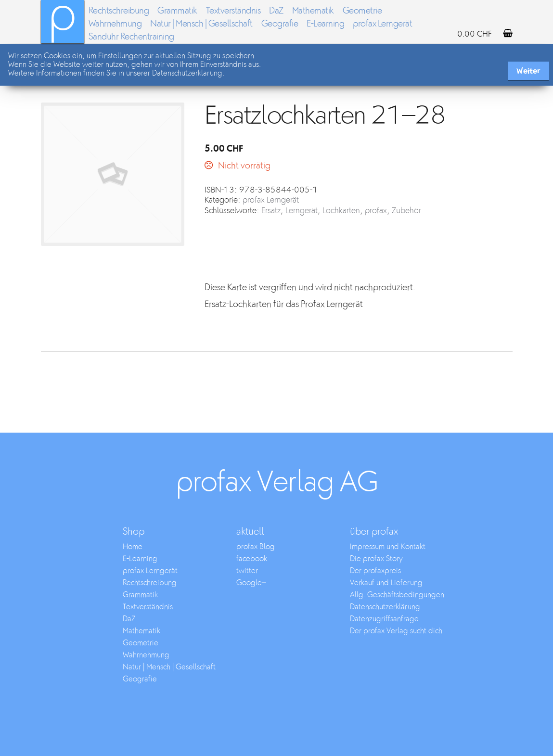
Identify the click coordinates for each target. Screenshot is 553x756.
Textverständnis (233, 11)
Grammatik (177, 11)
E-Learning (325, 24)
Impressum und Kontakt (388, 547)
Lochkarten (341, 211)
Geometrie (362, 11)
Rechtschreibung (119, 11)
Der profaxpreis (375, 571)
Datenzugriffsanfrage (384, 619)
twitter (247, 571)
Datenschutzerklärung (385, 607)
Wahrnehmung (115, 24)
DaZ (276, 11)
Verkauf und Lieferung (386, 583)
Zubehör (406, 211)
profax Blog (256, 547)
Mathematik (313, 11)
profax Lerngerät (382, 24)
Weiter (528, 71)
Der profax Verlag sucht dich (396, 631)
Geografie (280, 24)
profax (376, 211)
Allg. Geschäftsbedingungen (397, 595)
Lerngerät (302, 211)
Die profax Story (376, 559)
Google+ (251, 583)
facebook (252, 559)
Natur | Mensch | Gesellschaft (201, 24)
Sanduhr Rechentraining (131, 37)
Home (133, 547)
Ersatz (271, 211)
